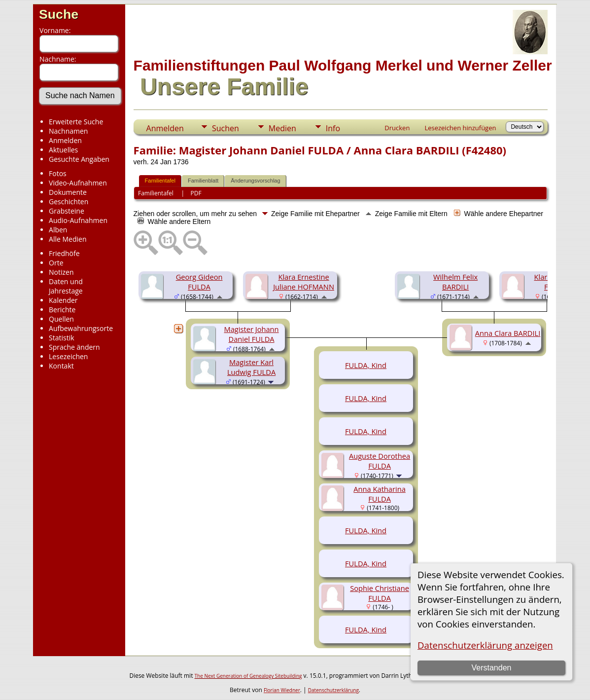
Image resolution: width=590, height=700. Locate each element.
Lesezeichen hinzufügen (460, 128)
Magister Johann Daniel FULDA (252, 334)
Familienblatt (203, 181)
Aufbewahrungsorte (81, 328)
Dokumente (68, 192)
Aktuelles (63, 150)
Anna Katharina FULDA (380, 494)
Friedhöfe (64, 253)
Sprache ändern (74, 347)
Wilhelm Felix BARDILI (455, 282)
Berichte (62, 310)
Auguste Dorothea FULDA (380, 461)
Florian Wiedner (282, 690)
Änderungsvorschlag (255, 181)
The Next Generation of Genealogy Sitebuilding (248, 676)
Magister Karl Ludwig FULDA (251, 367)
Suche (59, 14)
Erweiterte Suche (76, 122)
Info (333, 128)
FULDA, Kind (366, 365)
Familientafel (160, 181)
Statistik (62, 338)
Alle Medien (68, 239)
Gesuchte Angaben (79, 159)
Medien (282, 128)
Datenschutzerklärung (333, 690)
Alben (58, 230)
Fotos (58, 173)
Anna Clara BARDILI (508, 333)
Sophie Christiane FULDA (380, 593)
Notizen (61, 272)
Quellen (61, 319)
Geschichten (69, 202)
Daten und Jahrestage (66, 286)
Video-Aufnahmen (78, 183)
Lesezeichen (68, 356)
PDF (196, 193)
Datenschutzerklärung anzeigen (485, 645)
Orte (56, 263)
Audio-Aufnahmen (78, 220)
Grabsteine (67, 211)
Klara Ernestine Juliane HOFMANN (304, 282)
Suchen (226, 128)
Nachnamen (68, 131)
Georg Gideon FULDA (199, 282)
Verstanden (492, 668)
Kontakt (61, 366)
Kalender (63, 300)
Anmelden (65, 140)
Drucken (397, 128)
